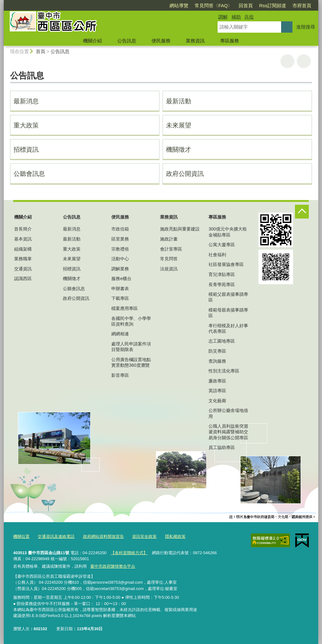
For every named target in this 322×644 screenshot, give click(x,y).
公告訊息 (127, 41)
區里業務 (120, 239)
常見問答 (169, 259)
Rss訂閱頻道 (273, 5)
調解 (223, 17)
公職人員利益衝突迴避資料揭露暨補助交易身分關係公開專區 (228, 432)
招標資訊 (26, 149)
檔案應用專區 (125, 308)
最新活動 (179, 101)
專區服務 (230, 41)
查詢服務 (217, 361)
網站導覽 (179, 5)
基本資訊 (23, 239)
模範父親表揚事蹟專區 (228, 297)
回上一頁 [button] (304, 61)
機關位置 (21, 536)
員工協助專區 (222, 447)
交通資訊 (23, 269)
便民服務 (161, 41)
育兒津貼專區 (222, 274)
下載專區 (120, 298)
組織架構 (23, 249)
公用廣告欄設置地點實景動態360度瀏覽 (131, 362)
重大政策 (26, 125)
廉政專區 (217, 381)
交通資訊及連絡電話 (56, 536)
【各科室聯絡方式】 (129, 553)
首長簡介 (23, 229)
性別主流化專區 (224, 371)
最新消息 (26, 101)
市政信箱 (120, 229)
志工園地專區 (222, 341)
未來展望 (179, 125)
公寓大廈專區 (222, 245)
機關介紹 (92, 41)
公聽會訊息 (29, 174)
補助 (236, 17)
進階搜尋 (306, 27)
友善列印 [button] (287, 61)
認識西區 (23, 279)
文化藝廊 (217, 401)
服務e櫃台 (121, 279)
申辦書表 (120, 289)
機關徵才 (179, 149)
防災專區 (217, 351)
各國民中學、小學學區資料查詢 (131, 321)
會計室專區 (171, 249)
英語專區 (217, 391)
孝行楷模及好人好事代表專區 (228, 328)
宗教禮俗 (120, 249)
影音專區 (120, 375)
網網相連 (120, 334)
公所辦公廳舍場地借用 (228, 413)
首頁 (41, 51)
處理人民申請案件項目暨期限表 (131, 347)
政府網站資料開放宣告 (103, 536)
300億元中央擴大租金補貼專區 (228, 232)
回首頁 (246, 5)
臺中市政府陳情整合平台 (113, 566)
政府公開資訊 (185, 174)
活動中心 (120, 259)
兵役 (249, 17)
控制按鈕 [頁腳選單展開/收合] (302, 212)
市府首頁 (302, 5)
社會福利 (217, 255)
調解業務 (120, 269)
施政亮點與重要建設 (180, 229)
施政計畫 (169, 239)
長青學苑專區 (222, 284)
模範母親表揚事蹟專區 (228, 313)
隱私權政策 (175, 536)
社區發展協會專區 (226, 264)
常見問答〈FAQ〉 (214, 5)
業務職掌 (23, 259)
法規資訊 (169, 269)
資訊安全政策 (144, 536)
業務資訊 (195, 41)
